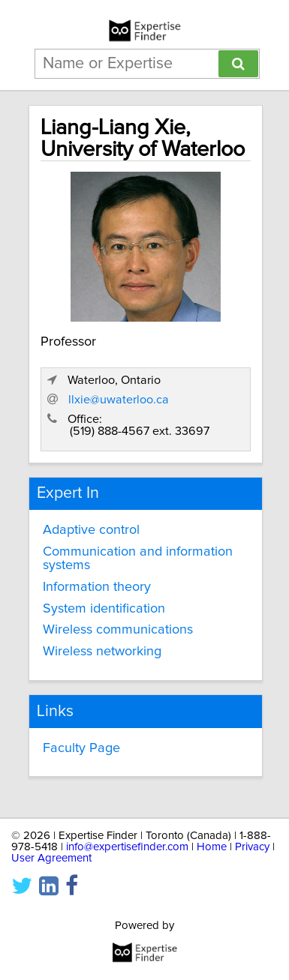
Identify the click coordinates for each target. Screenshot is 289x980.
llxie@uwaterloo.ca (119, 400)
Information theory (97, 587)
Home (212, 847)
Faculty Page (81, 748)
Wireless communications (118, 630)
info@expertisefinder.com (127, 847)
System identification (104, 609)
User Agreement (51, 858)
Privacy (252, 847)
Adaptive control (91, 530)
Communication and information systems (138, 559)
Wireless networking (102, 652)
